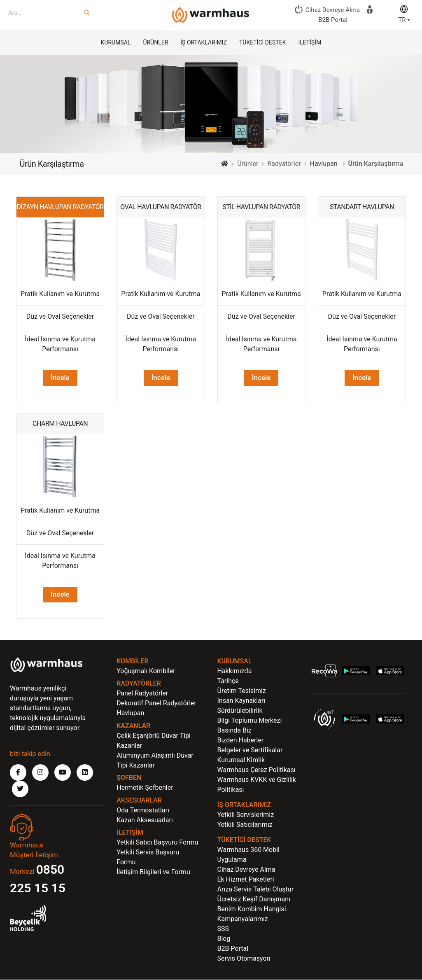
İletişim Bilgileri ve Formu (153, 872)
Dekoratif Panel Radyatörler (156, 703)
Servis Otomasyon (244, 959)
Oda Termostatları (143, 811)
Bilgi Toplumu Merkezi (250, 721)
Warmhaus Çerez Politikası (256, 770)
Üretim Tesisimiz (242, 691)
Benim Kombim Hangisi (252, 909)
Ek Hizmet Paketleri (246, 880)
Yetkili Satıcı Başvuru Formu (157, 843)
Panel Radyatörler (142, 694)
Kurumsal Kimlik (241, 760)
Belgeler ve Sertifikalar (250, 750)
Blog (224, 939)
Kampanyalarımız (243, 919)
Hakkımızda (235, 671)
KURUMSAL (116, 43)
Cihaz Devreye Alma (246, 870)
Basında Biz (234, 731)
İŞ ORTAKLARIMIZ (204, 43)
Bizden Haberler (241, 741)
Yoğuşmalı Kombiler (146, 671)
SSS (223, 929)
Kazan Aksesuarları (145, 820)
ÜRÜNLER (155, 43)
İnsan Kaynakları (241, 701)
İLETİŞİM (310, 43)
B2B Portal (233, 949)
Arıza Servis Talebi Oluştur (256, 890)
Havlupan (324, 164)
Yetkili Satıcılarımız (245, 825)
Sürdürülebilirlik (240, 711)
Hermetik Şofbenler (145, 788)
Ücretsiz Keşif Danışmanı (254, 899)
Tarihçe (228, 681)
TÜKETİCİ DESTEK (262, 43)
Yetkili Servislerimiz (246, 815)
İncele (161, 378)
